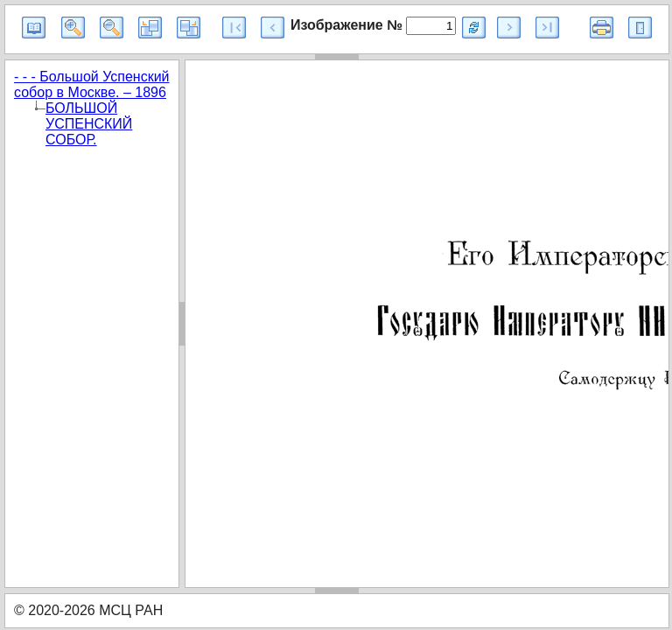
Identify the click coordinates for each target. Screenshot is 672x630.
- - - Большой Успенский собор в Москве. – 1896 (92, 84)
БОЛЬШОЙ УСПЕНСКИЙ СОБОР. (89, 124)
